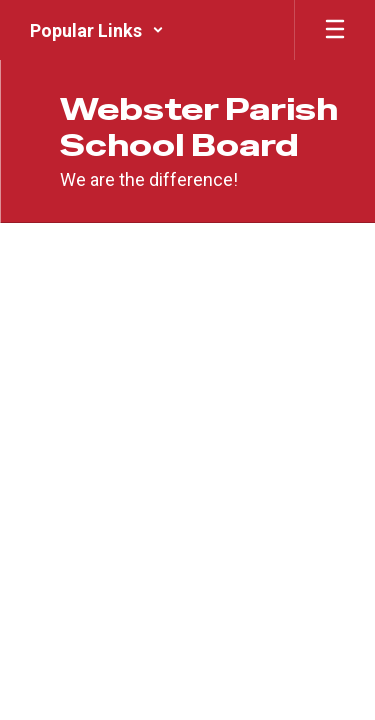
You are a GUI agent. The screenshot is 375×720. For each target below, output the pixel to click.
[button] (97, 30)
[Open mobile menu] (335, 30)
